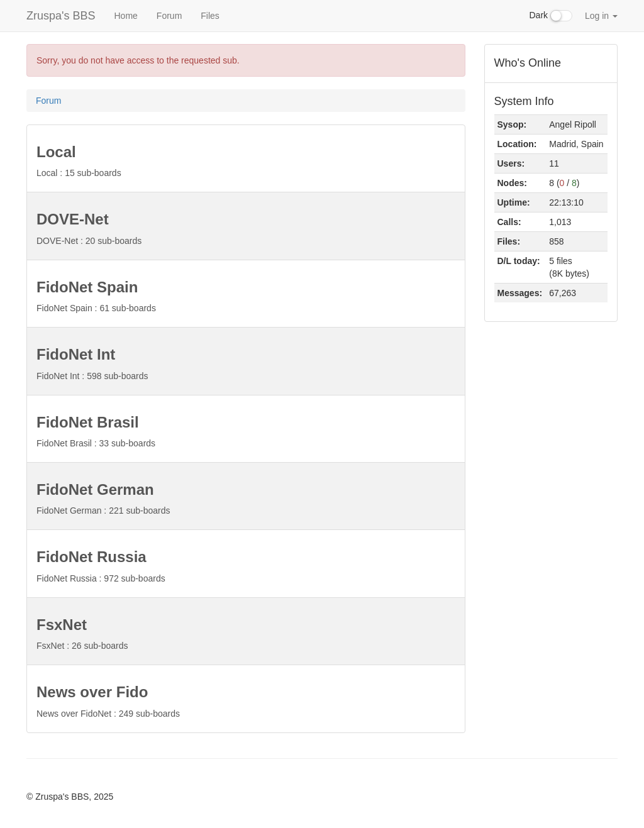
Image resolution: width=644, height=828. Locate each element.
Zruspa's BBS (61, 16)
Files (210, 16)
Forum (169, 16)
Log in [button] (601, 16)
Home (125, 16)
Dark (551, 16)
